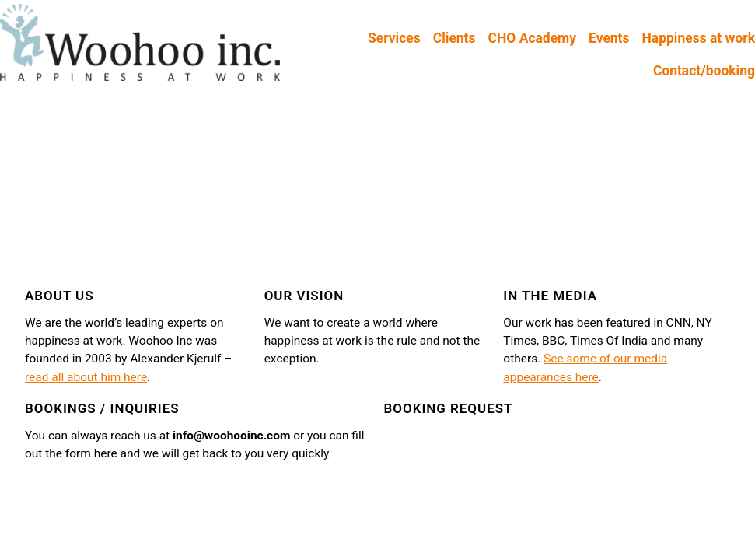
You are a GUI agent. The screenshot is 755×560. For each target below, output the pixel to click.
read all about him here (86, 377)
